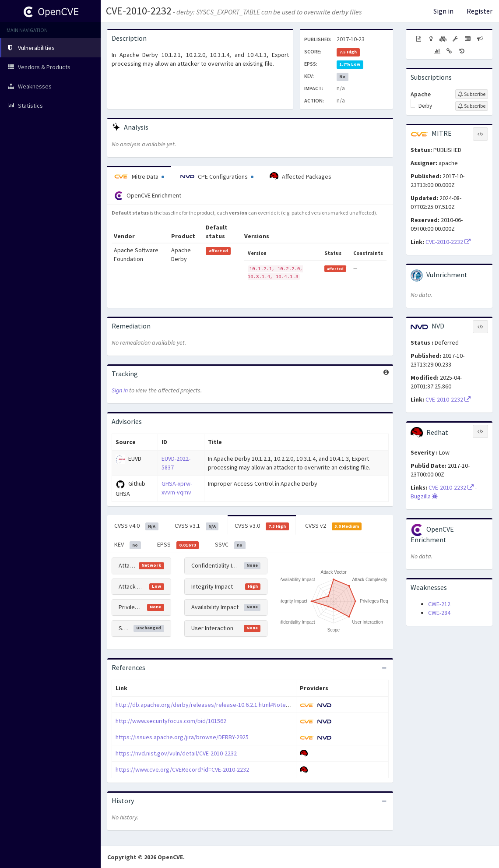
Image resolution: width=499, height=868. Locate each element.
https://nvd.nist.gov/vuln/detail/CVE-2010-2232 (176, 753)
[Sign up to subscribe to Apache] (472, 94)
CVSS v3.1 (197, 526)
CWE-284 (439, 613)
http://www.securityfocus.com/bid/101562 (171, 721)
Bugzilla (424, 496)
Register (480, 11)
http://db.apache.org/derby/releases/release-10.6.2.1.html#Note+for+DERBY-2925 (223, 705)
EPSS (178, 545)
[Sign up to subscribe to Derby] (472, 106)
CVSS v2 (334, 526)
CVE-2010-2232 (139, 11)
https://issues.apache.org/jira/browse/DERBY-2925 (182, 737)
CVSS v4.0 (136, 526)
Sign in (443, 11)
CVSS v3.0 (262, 526)
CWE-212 (439, 604)
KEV (128, 545)
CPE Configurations (217, 176)
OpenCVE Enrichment (148, 196)
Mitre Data (139, 176)
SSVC (230, 545)
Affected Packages (300, 176)
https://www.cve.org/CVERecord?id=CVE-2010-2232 (182, 769)
